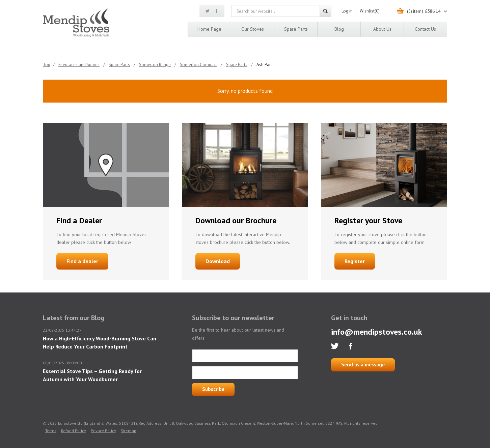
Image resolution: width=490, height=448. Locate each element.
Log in (347, 11)
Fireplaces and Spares (79, 65)
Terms (51, 431)
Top (47, 65)
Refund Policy (74, 431)
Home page (209, 29)
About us (382, 29)
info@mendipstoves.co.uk (377, 332)
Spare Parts (296, 29)
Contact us (425, 29)
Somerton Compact (198, 65)
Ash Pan (264, 65)
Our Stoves (253, 29)
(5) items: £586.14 (424, 11)
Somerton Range (155, 65)
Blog (339, 29)
